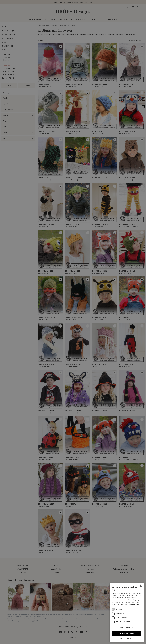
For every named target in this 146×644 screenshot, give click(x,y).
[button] (127, 638)
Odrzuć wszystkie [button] (127, 628)
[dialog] (127, 612)
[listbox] (141, 586)
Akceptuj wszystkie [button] (127, 633)
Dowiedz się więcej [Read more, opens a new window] (133, 604)
